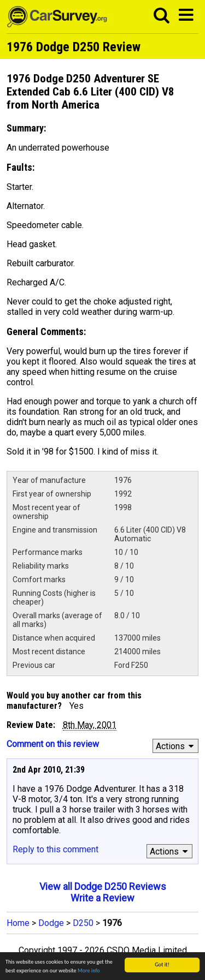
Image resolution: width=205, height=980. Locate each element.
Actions (176, 746)
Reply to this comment (55, 849)
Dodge (51, 923)
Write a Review (102, 898)
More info (89, 971)
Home (18, 923)
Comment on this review (53, 744)
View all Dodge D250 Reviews (103, 886)
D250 (83, 923)
